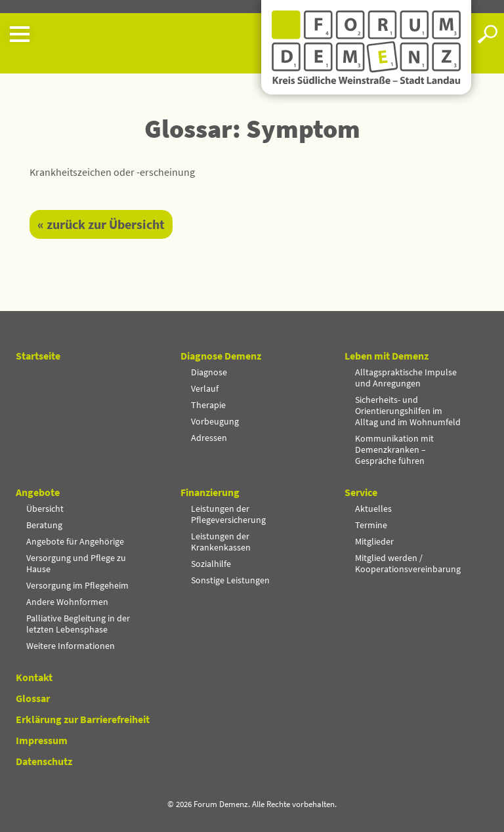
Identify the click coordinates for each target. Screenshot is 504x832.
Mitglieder (374, 541)
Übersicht (45, 509)
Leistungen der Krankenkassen (221, 542)
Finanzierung (210, 492)
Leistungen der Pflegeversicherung (228, 514)
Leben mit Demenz (387, 356)
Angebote (38, 492)
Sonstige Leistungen (230, 580)
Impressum (42, 740)
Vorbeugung (215, 421)
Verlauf (205, 388)
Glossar (33, 698)
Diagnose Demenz (221, 356)
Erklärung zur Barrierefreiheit (83, 719)
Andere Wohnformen (67, 602)
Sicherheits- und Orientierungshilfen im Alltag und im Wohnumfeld (408, 411)
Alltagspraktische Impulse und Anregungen (406, 378)
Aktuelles (373, 509)
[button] (131, 34)
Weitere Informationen (71, 646)
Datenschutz (44, 761)
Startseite (38, 356)
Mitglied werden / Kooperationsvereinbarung (408, 563)
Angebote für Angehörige (75, 541)
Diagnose (209, 372)
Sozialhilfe (211, 564)
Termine (371, 525)
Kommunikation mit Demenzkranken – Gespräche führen (394, 449)
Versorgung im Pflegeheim (77, 585)
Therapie (208, 405)
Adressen (209, 438)
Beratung (44, 525)
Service (361, 492)
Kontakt (34, 677)
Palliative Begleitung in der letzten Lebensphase (78, 624)
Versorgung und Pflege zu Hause (76, 563)
